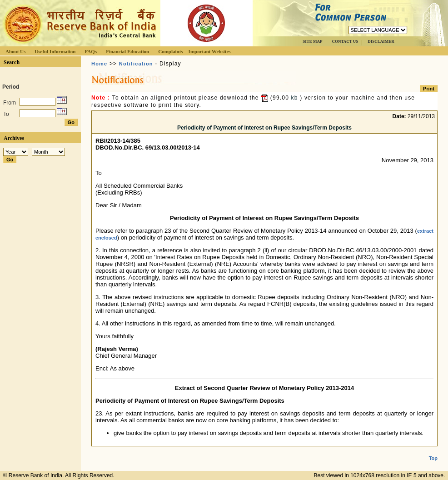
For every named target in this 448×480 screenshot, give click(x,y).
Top (433, 451)
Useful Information (55, 51)
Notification (136, 64)
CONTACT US (345, 41)
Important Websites (210, 51)
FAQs (91, 51)
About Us (15, 51)
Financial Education (127, 51)
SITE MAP (312, 41)
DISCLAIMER (381, 41)
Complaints (170, 51)
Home (99, 64)
